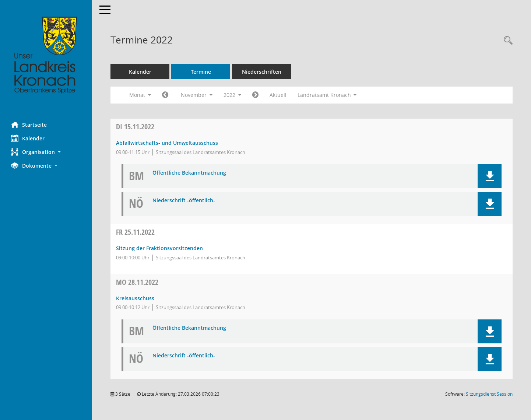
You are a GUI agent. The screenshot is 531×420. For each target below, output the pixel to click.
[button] (46, 152)
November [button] (197, 95)
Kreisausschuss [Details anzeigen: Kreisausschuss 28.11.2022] (135, 298)
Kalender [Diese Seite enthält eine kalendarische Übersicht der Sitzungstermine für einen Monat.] (28, 138)
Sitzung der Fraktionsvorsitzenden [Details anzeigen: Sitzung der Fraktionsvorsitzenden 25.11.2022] (159, 248)
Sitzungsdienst (489, 394)
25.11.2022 (135, 232)
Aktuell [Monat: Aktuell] (278, 95)
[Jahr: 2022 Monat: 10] (165, 95)
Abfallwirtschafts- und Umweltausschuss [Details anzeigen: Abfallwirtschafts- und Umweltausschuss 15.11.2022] (167, 143)
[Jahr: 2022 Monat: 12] (255, 95)
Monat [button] (140, 95)
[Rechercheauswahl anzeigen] (506, 41)
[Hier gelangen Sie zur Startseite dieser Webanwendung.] (46, 55)
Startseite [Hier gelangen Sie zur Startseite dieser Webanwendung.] (29, 125)
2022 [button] (232, 95)
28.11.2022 (137, 282)
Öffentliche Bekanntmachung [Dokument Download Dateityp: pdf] (189, 173)
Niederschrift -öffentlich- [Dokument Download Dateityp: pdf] (184, 201)
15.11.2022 (135, 127)
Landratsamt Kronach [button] (327, 95)
